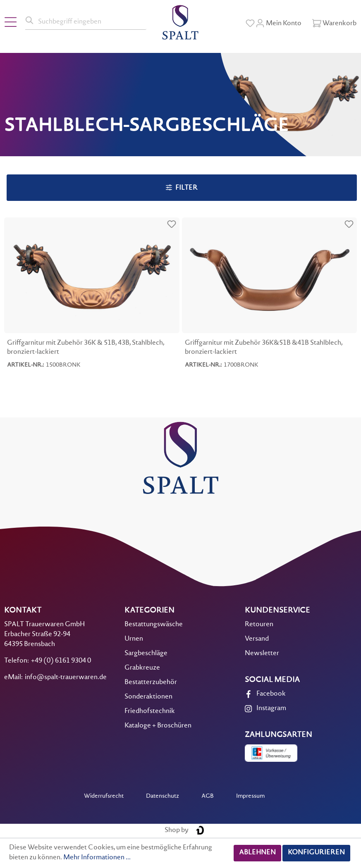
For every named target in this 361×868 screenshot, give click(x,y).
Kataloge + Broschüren (158, 726)
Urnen (134, 639)
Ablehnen (257, 853)
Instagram (271, 709)
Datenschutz (163, 796)
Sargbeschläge (146, 654)
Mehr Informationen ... (97, 858)
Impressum (250, 796)
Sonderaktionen (148, 697)
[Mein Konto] (279, 24)
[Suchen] (30, 21)
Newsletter (262, 654)
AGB (208, 796)
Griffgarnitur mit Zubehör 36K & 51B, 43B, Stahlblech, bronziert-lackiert (86, 348)
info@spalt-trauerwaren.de (66, 678)
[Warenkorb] (334, 24)
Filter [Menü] (182, 188)
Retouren (259, 625)
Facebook (271, 694)
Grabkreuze (142, 668)
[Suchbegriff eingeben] (90, 21)
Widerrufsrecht (104, 796)
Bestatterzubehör (151, 683)
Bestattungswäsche (154, 625)
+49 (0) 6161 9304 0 (61, 661)
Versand (257, 639)
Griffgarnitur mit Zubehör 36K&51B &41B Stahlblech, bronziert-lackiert (264, 348)
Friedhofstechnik (150, 712)
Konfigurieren (316, 853)
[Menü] (11, 22)
